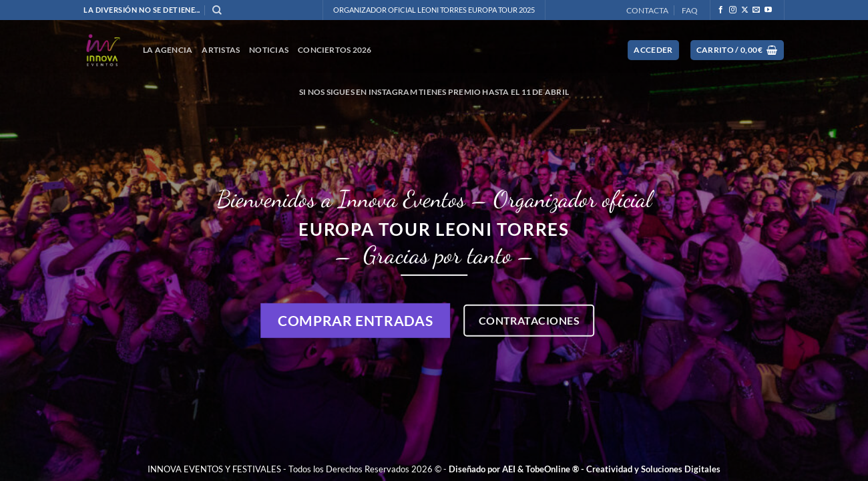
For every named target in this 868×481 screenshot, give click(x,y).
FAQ (690, 10)
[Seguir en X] (745, 10)
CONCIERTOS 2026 (335, 50)
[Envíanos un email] (756, 10)
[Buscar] (217, 10)
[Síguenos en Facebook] (721, 10)
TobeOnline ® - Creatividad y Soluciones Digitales (623, 469)
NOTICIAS (269, 50)
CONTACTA (647, 10)
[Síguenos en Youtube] (768, 10)
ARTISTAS (221, 50)
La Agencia (168, 50)
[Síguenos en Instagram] (733, 10)
